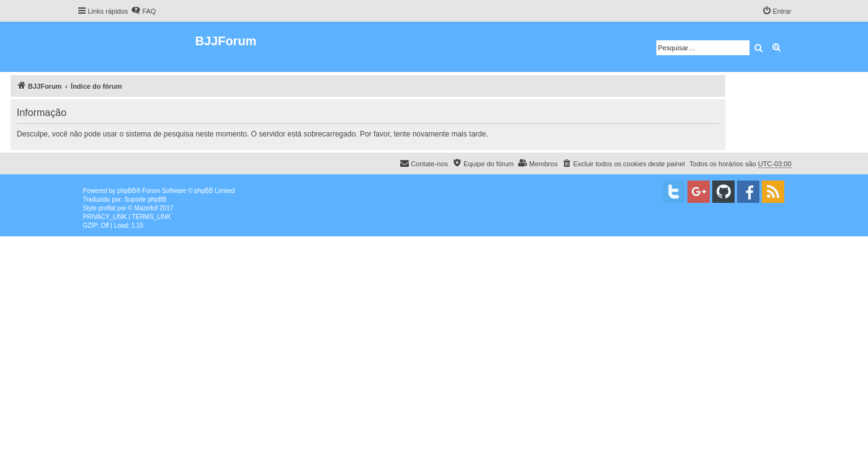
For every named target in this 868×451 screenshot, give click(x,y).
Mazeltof (146, 208)
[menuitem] (143, 11)
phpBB (127, 191)
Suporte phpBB (145, 199)
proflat (107, 208)
